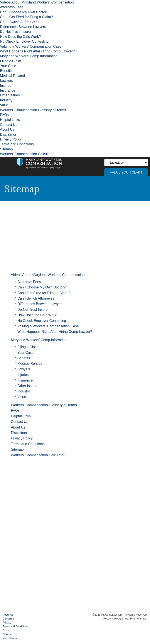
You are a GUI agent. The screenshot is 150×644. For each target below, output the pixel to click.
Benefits (6, 71)
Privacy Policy (11, 139)
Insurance (8, 90)
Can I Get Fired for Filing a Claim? (26, 17)
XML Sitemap (10, 638)
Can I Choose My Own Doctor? (24, 12)
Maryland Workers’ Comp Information (29, 56)
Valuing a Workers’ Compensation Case (31, 46)
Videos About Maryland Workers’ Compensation (37, 2)
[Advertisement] (75, 234)
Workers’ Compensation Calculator (27, 154)
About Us (7, 129)
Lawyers (7, 81)
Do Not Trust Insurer (16, 32)
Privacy (7, 623)
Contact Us (9, 125)
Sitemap (6, 149)
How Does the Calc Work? (20, 37)
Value (4, 105)
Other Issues (10, 95)
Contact (7, 630)
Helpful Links (10, 120)
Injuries (6, 86)
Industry (6, 100)
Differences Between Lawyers (23, 27)
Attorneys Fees (12, 7)
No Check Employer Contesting (24, 41)
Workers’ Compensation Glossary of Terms (33, 110)
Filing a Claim (11, 61)
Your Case (8, 66)
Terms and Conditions (17, 144)
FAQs (4, 115)
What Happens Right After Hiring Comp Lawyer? (37, 51)
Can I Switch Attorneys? (19, 22)
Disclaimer (8, 135)
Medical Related (13, 76)
